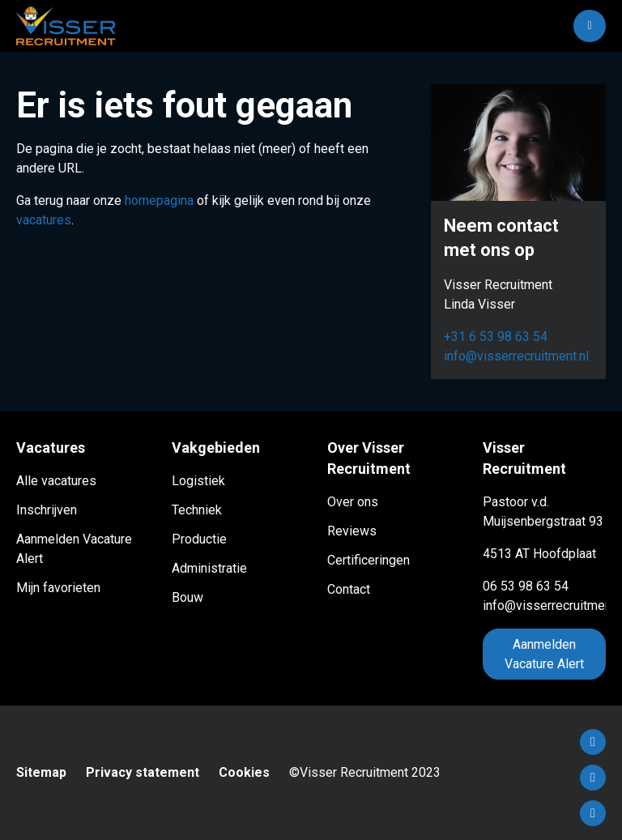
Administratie (209, 568)
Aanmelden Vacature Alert (544, 654)
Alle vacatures (56, 481)
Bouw (187, 597)
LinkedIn (593, 778)
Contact (349, 589)
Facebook (593, 742)
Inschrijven (47, 510)
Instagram (593, 813)
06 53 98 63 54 (526, 586)
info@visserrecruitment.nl (516, 356)
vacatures (44, 220)
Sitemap (41, 772)
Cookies (244, 772)
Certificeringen (369, 560)
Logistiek (198, 481)
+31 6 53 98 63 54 (496, 337)
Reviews (352, 531)
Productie (199, 539)
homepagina (159, 200)
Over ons (353, 502)
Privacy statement (143, 772)
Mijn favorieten (58, 588)
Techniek (197, 510)
